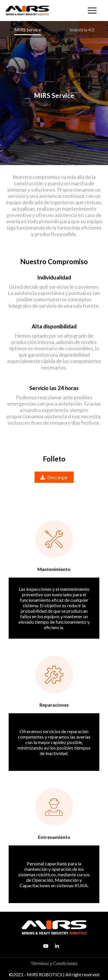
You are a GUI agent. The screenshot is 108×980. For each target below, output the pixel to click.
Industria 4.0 (82, 30)
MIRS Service (28, 30)
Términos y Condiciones (54, 963)
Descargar (54, 477)
